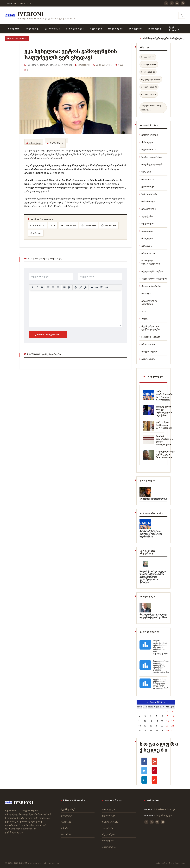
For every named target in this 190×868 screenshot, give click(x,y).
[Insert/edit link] (81, 287)
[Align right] (58, 287)
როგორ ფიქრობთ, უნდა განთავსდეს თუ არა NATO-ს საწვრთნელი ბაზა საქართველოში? (160, 647)
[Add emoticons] (76, 287)
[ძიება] (182, 15)
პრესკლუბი (147, 344)
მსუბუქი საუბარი (150, 286)
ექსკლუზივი (148, 209)
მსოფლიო (135, 29)
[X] (172, 3)
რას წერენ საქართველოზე (150, 262)
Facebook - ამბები (150, 337)
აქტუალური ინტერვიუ (153, 278)
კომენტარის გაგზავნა (48, 335)
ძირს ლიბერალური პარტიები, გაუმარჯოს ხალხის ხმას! (151, 534)
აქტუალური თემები (152, 271)
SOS (143, 311)
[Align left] (48, 287)
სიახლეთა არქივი (38, 65)
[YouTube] (177, 3)
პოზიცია (145, 293)
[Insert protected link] (85, 287)
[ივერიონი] (40, 15)
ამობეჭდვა (34, 144)
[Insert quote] (92, 287)
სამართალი (147, 201)
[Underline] (42, 287)
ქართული (146, 142)
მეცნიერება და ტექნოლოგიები (150, 328)
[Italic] (37, 287)
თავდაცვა (146, 231)
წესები (64, 828)
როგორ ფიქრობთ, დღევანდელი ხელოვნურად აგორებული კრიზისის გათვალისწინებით (161, 667)
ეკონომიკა (53, 29)
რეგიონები (116, 29)
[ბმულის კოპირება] (36, 233)
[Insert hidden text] (106, 287)
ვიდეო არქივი (149, 135)
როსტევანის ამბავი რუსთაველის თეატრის (164, 411)
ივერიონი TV (148, 149)
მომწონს (56, 142)
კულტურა (96, 29)
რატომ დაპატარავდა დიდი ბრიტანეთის (164, 440)
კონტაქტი (66, 815)
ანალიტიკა (155, 29)
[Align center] (53, 287)
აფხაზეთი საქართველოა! (153, 499)
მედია (144, 319)
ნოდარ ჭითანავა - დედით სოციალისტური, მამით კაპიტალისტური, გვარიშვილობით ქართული (153, 577)
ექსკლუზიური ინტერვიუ (149, 302)
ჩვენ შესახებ (174, 29)
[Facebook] (166, 3)
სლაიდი (54, 65)
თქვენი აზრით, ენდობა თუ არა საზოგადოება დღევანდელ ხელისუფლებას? (160, 684)
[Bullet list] (64, 287)
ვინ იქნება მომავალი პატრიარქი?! (164, 425)
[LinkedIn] (91, 226)
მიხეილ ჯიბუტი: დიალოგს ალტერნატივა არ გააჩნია (153, 616)
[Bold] (32, 287)
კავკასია (146, 246)
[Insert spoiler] (101, 287)
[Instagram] (183, 3)
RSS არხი (66, 834)
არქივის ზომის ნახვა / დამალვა (152, 108)
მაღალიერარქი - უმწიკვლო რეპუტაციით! (165, 454)
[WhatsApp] (112, 226)
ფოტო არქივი (149, 352)
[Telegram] (70, 226)
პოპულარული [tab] (153, 377)
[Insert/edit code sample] (97, 287)
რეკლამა (66, 822)
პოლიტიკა (32, 29)
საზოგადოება (75, 29)
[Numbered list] (69, 287)
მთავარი (14, 29)
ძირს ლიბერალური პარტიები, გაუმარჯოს (165, 396)
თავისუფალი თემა (151, 164)
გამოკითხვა (148, 359)
